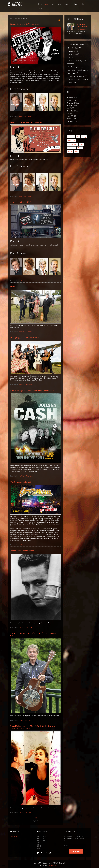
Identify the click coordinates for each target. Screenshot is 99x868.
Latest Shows (22, 116)
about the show (41, 836)
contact (39, 844)
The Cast (21, 720)
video (77, 152)
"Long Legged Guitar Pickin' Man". (25, 338)
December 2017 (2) (73, 98)
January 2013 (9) (72, 121)
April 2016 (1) (71, 108)
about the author (42, 838)
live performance (72, 144)
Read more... (31, 116)
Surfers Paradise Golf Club (22, 202)
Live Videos (21, 332)
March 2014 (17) (72, 116)
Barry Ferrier (71, 137)
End (37, 818)
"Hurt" (13, 287)
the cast (70, 152)
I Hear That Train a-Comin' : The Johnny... (82, 27)
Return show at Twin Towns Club (24, 24)
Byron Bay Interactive (53, 865)
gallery (84, 137)
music (82, 144)
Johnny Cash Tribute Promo (22, 551)
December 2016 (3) (73, 103)
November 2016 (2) (73, 105)
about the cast (41, 840)
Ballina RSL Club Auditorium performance (29, 122)
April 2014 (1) (71, 113)
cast (78, 137)
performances (72, 148)
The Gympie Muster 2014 (21, 482)
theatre (80, 148)
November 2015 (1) (73, 111)
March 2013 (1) (71, 119)
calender (39, 846)
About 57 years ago (14, 836)
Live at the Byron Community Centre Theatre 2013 (32, 390)
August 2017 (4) (72, 100)
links (38, 848)
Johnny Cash (71, 141)
